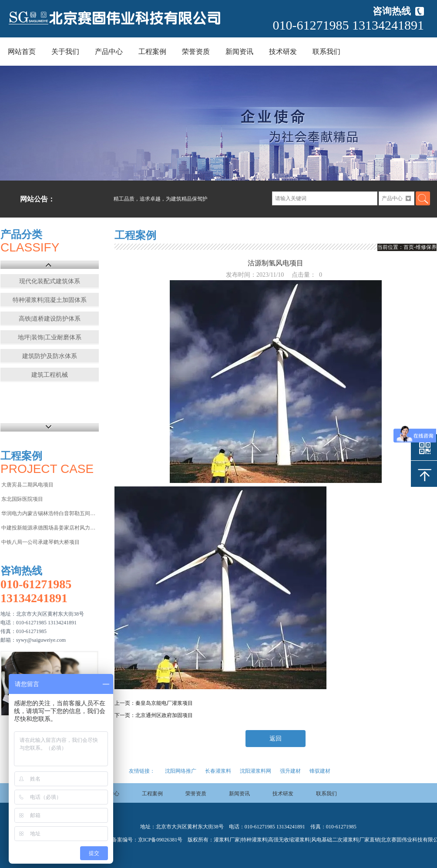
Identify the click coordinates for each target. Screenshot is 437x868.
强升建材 (290, 771)
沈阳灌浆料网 (255, 771)
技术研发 (283, 52)
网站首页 (22, 52)
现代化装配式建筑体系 (50, 281)
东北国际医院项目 (22, 499)
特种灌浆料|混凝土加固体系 (50, 300)
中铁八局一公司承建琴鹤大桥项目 (40, 542)
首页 (409, 247)
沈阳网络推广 (181, 771)
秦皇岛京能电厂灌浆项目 (164, 703)
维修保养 (426, 247)
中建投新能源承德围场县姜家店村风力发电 (49, 528)
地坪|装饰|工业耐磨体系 (50, 337)
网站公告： (37, 199)
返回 (276, 739)
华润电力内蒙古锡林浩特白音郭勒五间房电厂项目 (49, 513)
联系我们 (326, 52)
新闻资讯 (239, 52)
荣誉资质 (196, 52)
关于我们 (65, 52)
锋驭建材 (320, 771)
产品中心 (109, 52)
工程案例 (152, 52)
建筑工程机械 (50, 375)
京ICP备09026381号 (160, 840)
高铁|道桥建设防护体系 (50, 319)
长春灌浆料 (218, 771)
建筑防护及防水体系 (50, 356)
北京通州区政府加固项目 (164, 715)
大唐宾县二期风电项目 (27, 485)
